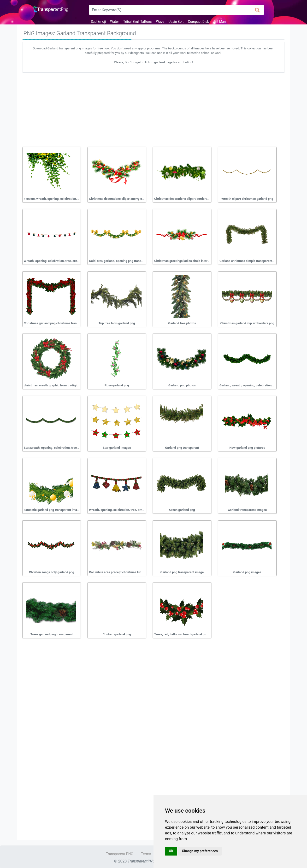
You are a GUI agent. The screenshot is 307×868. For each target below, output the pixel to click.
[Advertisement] (153, 108)
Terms (146, 854)
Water (115, 22)
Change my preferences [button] (200, 851)
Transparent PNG (119, 854)
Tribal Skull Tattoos (138, 22)
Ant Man (220, 22)
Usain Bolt (176, 22)
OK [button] (171, 851)
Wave (160, 22)
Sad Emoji (98, 22)
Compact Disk (198, 22)
